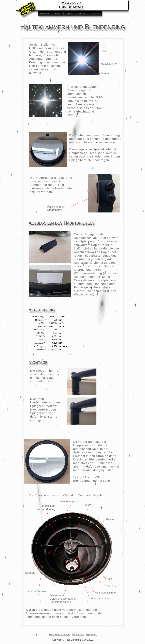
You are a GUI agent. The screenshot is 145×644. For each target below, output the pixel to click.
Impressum (79, 635)
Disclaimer (91, 635)
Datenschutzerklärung (60, 635)
